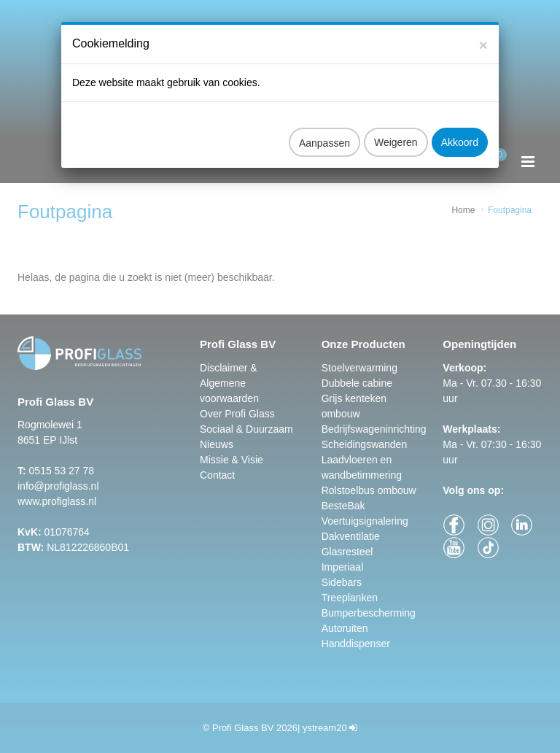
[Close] (483, 33)
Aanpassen (324, 131)
